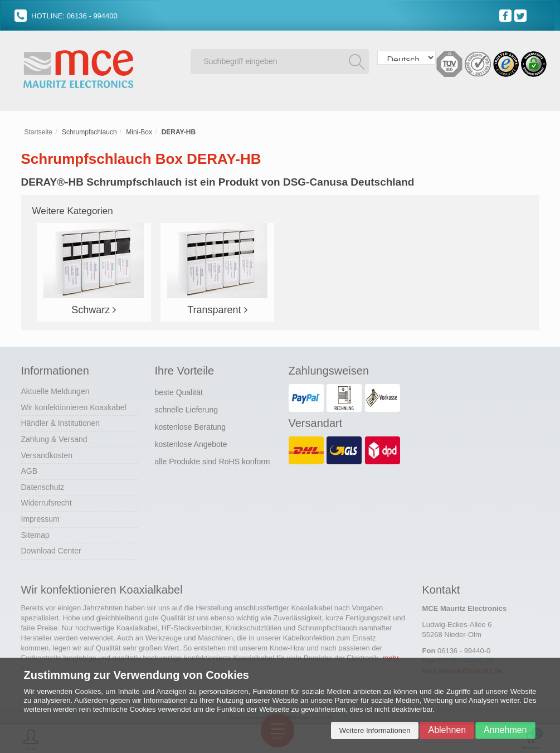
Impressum (40, 519)
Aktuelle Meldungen (55, 391)
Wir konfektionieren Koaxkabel (74, 407)
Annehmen (505, 730)
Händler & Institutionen (61, 423)
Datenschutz (43, 487)
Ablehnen (447, 730)
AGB (30, 471)
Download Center (51, 551)
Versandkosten (47, 455)
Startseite (39, 132)
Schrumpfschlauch (89, 132)
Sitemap (35, 535)
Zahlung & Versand (54, 439)
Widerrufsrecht (47, 503)
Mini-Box (139, 132)
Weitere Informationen (375, 730)
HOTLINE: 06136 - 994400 (66, 16)
